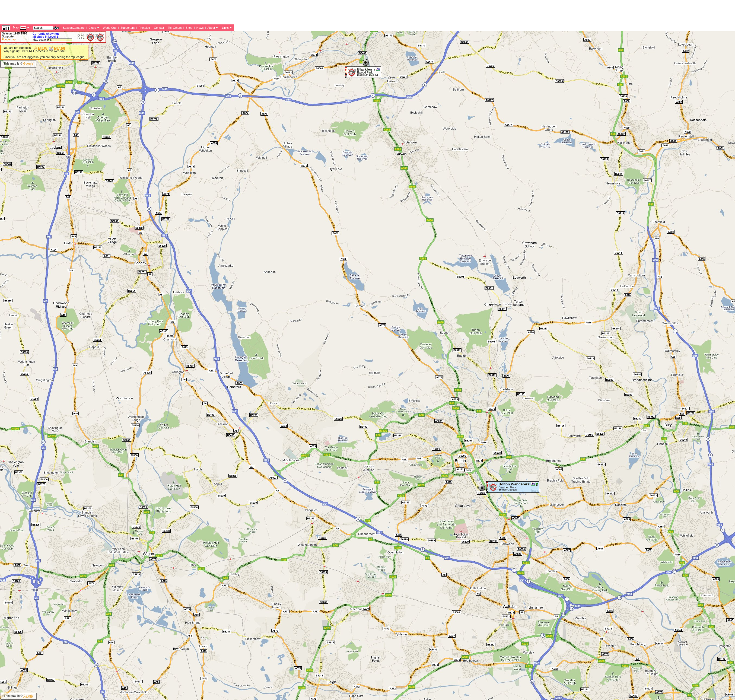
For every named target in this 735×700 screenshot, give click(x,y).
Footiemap (9, 39)
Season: (15, 33)
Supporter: (9, 36)
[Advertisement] (275, 64)
